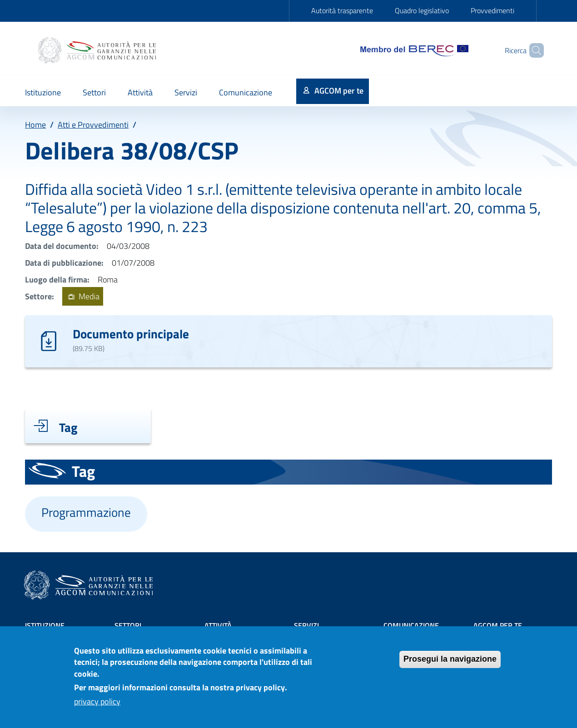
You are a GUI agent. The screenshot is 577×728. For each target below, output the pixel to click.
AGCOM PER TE (498, 625)
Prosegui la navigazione (450, 664)
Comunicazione (411, 625)
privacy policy (97, 707)
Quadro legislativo (422, 10)
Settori (128, 625)
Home (35, 125)
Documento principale (131, 334)
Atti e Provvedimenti (93, 125)
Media (82, 296)
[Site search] (533, 50)
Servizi (306, 625)
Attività (218, 625)
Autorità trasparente (342, 10)
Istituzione (45, 625)
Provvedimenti (492, 10)
